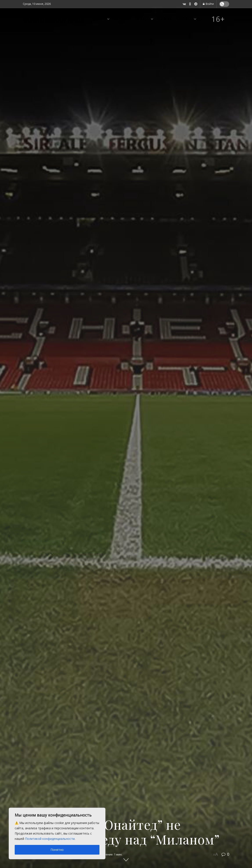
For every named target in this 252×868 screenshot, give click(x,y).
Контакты (184, 19)
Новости (99, 19)
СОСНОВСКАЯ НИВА (54, 19)
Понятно (57, 850)
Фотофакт (122, 19)
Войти (208, 4)
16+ (218, 19)
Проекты (143, 19)
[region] (57, 833)
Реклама (164, 19)
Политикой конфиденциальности (50, 839)
